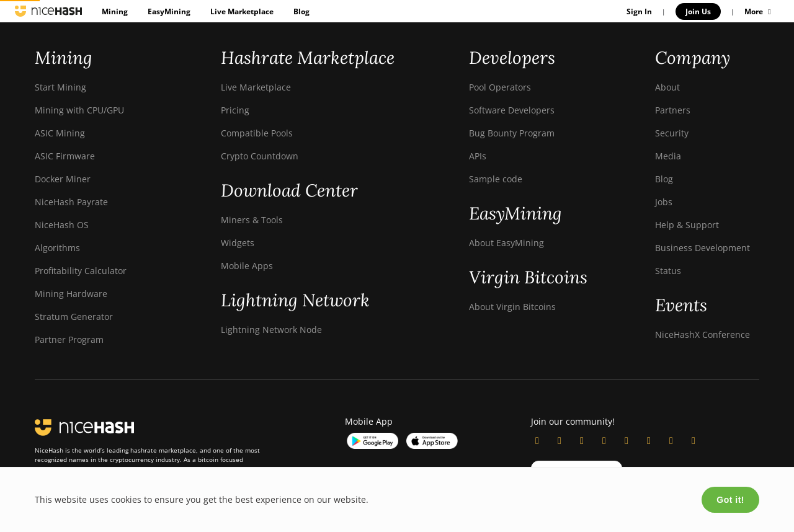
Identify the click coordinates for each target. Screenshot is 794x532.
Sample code (496, 179)
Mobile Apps (247, 266)
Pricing (235, 110)
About (667, 87)
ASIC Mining (60, 133)
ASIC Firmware (65, 156)
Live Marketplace (242, 11)
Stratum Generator (74, 317)
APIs (478, 156)
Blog (301, 11)
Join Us (698, 11)
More (759, 11)
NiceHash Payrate (71, 202)
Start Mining (60, 87)
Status (668, 271)
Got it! (730, 500)
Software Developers (512, 110)
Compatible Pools (257, 133)
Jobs (664, 202)
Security (672, 133)
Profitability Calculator (81, 271)
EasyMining (169, 11)
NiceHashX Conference (703, 335)
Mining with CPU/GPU (79, 110)
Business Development (703, 248)
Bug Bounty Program (512, 133)
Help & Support (687, 225)
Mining (115, 11)
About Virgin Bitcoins (512, 307)
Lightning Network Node (271, 330)
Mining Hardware (71, 294)
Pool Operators (500, 87)
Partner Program (69, 339)
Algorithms (57, 248)
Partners (673, 110)
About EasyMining (506, 243)
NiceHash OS (62, 225)
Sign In (639, 11)
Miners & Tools (252, 220)
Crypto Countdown (260, 156)
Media (668, 156)
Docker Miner (63, 179)
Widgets (238, 243)
